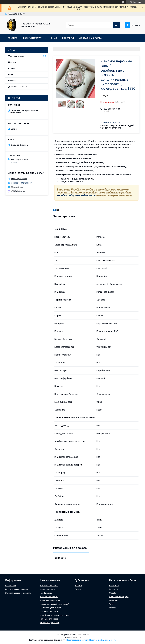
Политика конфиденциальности (103, 640)
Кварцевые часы (48, 589)
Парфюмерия (46, 593)
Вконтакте (114, 586)
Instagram (114, 600)
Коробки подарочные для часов (55, 615)
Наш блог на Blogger (119, 597)
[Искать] (116, 25)
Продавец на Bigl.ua (72, 637)
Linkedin (113, 608)
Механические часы (49, 586)
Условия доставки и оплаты (18, 593)
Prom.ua (85, 635)
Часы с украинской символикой (54, 604)
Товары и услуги (32, 38)
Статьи (12, 68)
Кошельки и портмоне (50, 600)
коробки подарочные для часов (76, 196)
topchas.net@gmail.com (22, 183)
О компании (11, 586)
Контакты (68, 38)
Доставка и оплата (90, 38)
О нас (54, 38)
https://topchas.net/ (19, 179)
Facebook (114, 589)
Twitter (112, 604)
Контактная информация (17, 589)
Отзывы (12, 80)
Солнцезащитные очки (50, 608)
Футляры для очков (49, 611)
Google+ (113, 593)
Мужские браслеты (49, 597)
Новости (12, 62)
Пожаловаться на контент (77, 640)
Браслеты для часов (50, 623)
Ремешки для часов (49, 619)
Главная (13, 38)
